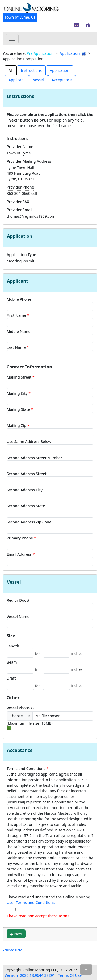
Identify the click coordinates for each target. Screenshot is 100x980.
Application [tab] (60, 70)
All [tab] (11, 70)
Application (70, 53)
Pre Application (40, 53)
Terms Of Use (70, 975)
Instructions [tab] (31, 70)
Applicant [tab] (17, 80)
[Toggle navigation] (12, 39)
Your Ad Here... (14, 950)
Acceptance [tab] (62, 80)
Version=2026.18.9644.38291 (30, 975)
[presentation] (11, 70)
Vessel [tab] (38, 80)
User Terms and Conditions (31, 902)
